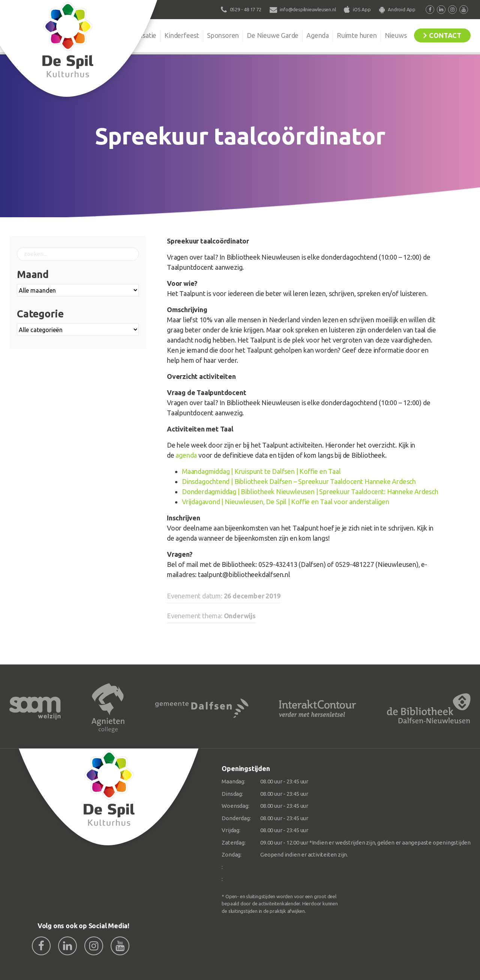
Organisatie (139, 35)
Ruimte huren (357, 35)
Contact (445, 35)
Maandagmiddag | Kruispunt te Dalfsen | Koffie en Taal (261, 471)
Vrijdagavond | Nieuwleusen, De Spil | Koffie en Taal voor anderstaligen (286, 502)
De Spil (100, 35)
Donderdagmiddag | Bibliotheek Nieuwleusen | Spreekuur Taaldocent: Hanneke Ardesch (310, 492)
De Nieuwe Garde (273, 35)
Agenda (318, 35)
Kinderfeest (182, 35)
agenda (186, 455)
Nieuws (396, 35)
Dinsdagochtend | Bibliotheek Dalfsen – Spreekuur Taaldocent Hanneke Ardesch (299, 481)
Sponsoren (223, 35)
